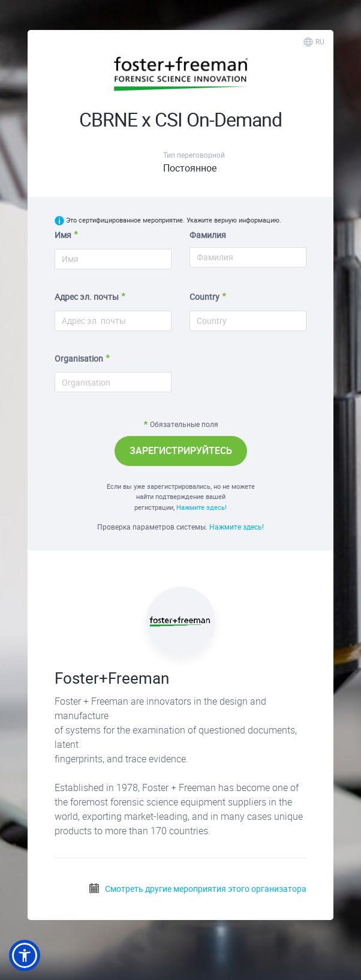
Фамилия (208, 235)
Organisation (79, 358)
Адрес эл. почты (87, 297)
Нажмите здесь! (201, 507)
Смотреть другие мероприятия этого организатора (197, 889)
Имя (63, 235)
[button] (25, 955)
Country (204, 297)
